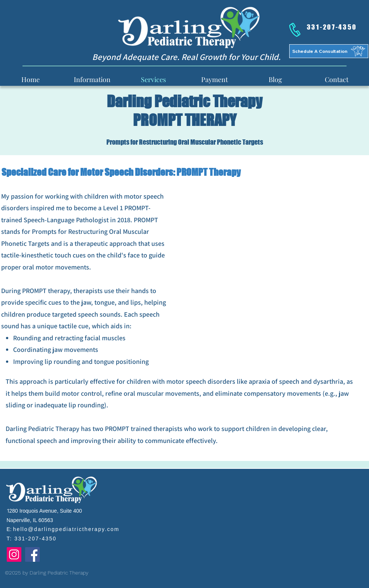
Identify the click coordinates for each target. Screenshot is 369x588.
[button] (92, 79)
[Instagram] (14, 554)
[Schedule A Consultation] (329, 51)
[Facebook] (32, 554)
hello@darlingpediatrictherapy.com (66, 529)
